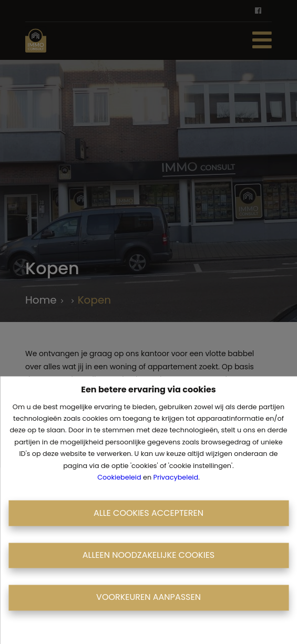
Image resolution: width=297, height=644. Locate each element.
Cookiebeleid (119, 477)
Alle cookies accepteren (148, 513)
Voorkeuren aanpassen (148, 598)
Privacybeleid (176, 477)
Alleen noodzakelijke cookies (149, 555)
